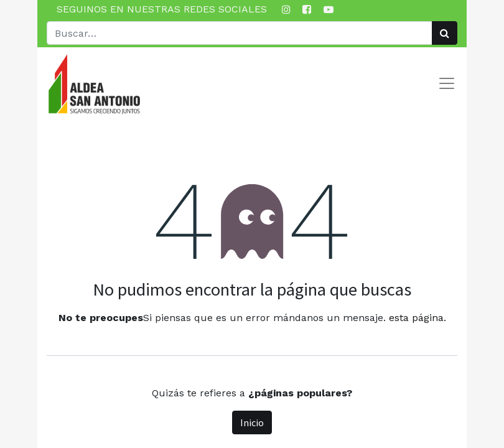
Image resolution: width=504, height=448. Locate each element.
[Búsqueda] (445, 33)
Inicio (252, 422)
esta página (416, 318)
